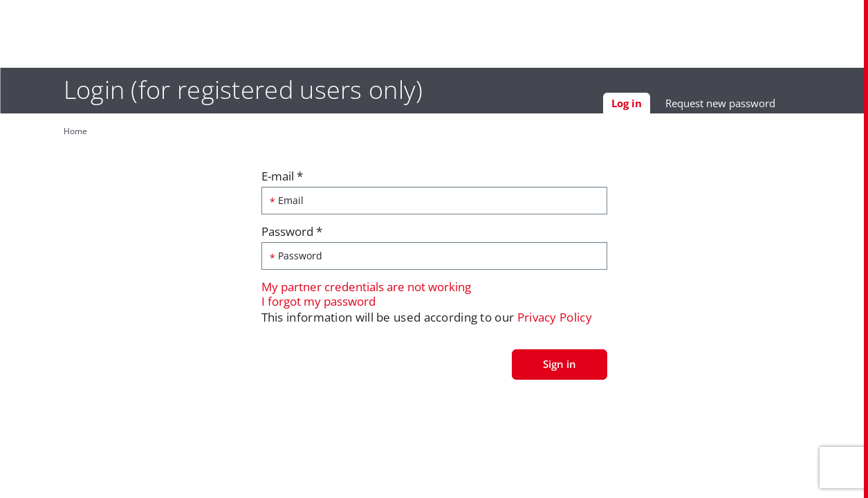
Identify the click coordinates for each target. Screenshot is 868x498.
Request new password (739, 106)
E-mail (282, 179)
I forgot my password (318, 304)
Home (57, 131)
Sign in (560, 367)
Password (292, 234)
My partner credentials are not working (366, 290)
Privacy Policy (555, 321)
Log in (649, 108)
